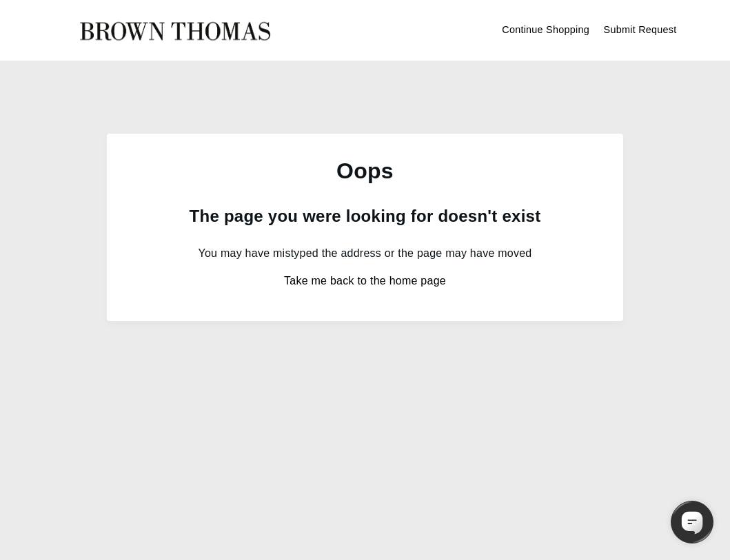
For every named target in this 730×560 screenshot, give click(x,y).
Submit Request (640, 30)
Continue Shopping (546, 30)
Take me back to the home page (365, 281)
